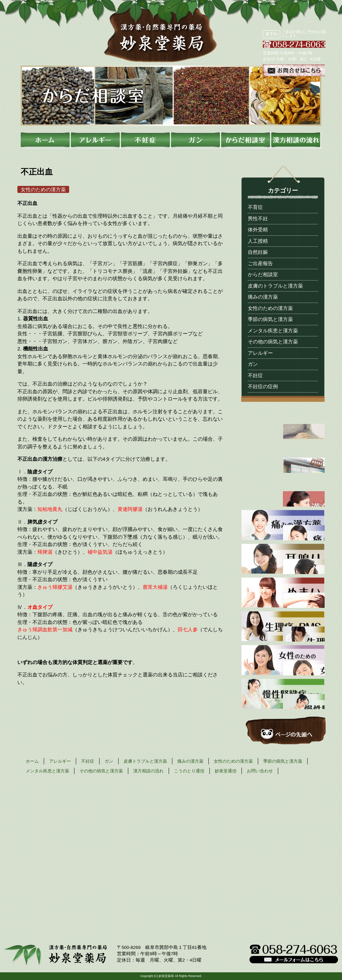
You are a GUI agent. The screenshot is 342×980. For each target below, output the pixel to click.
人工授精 (258, 241)
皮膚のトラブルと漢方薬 (275, 286)
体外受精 (258, 230)
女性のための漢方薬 (270, 308)
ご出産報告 (260, 263)
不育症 (255, 207)
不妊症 (255, 375)
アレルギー (260, 353)
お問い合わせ (260, 771)
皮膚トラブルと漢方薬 (145, 761)
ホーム (32, 761)
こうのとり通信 (189, 771)
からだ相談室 (263, 274)
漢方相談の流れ (148, 771)
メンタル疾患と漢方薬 (273, 331)
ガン (253, 364)
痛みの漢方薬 (263, 297)
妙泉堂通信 (226, 771)
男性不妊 (258, 219)
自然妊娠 (258, 252)
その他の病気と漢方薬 (273, 342)
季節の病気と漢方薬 (270, 319)
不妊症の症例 (263, 386)
